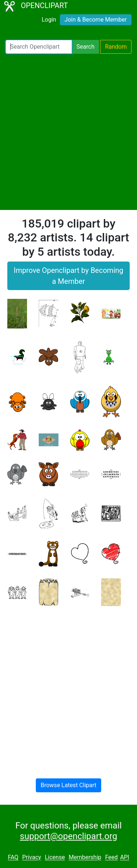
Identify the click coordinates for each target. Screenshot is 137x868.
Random (116, 47)
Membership (85, 858)
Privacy (32, 858)
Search (85, 47)
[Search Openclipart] (39, 47)
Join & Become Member (96, 20)
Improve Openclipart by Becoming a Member (68, 276)
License (55, 858)
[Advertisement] (68, 132)
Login (49, 20)
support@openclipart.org (68, 836)
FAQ (13, 858)
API (125, 858)
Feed (112, 858)
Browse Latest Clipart (68, 785)
